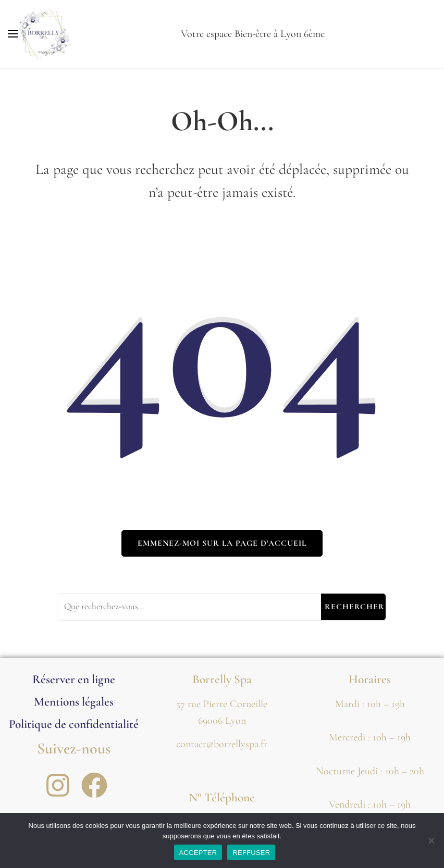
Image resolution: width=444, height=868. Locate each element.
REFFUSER (251, 853)
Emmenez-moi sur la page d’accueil (222, 543)
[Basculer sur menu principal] (13, 34)
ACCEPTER (198, 853)
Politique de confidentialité (74, 724)
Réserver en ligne (74, 679)
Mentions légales (74, 702)
